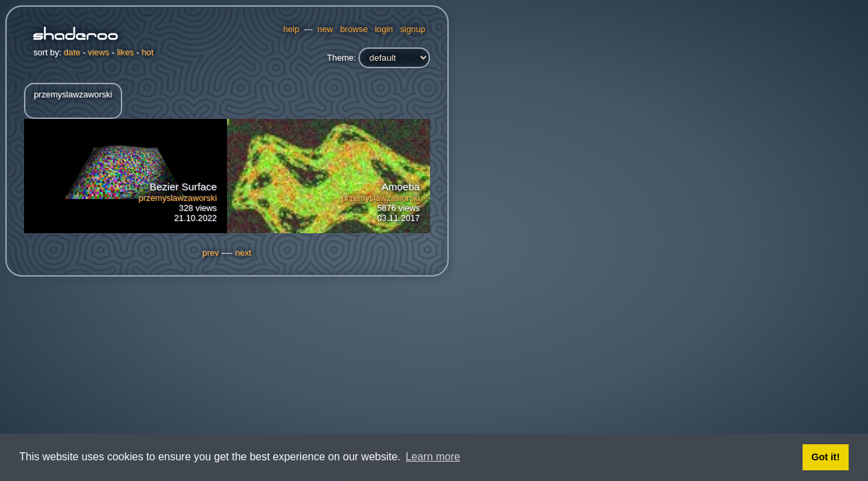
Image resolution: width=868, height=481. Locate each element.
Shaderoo (75, 35)
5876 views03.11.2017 (381, 202)
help (291, 29)
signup (413, 29)
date (72, 52)
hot (148, 52)
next (243, 253)
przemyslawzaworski (178, 198)
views (99, 52)
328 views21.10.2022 (178, 202)
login (384, 29)
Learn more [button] (433, 457)
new (325, 29)
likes (126, 52)
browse (354, 29)
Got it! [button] (825, 457)
